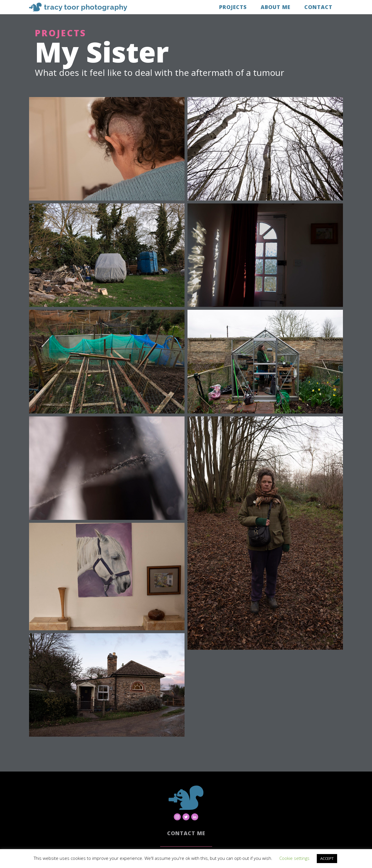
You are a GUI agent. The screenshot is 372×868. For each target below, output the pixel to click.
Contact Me (186, 833)
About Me (276, 7)
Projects (233, 7)
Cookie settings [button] (294, 858)
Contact (318, 7)
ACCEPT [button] (327, 858)
